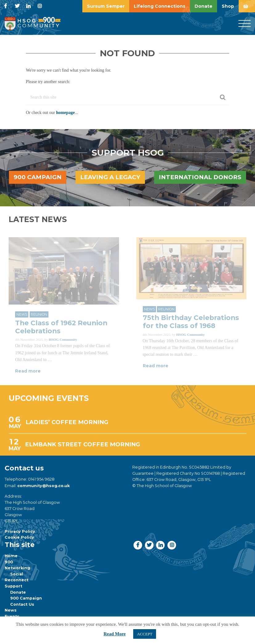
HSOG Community (63, 339)
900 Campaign (26, 598)
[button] (138, 545)
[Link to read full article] (64, 271)
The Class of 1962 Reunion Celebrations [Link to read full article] (61, 327)
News (22, 314)
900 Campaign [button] (38, 177)
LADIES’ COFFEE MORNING (67, 422)
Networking (17, 568)
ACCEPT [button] (145, 634)
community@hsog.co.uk (43, 486)
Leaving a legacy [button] (110, 177)
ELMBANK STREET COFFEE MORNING (82, 444)
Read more (28, 371)
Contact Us (22, 604)
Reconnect (16, 580)
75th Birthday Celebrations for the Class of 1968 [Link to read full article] (191, 322)
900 (9, 562)
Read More (115, 634)
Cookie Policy (19, 537)
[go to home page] (33, 23)
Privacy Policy (20, 531)
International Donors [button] (200, 177)
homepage (66, 113)
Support (13, 586)
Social (17, 574)
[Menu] (245, 24)
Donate (18, 592)
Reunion (39, 314)
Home (11, 556)
